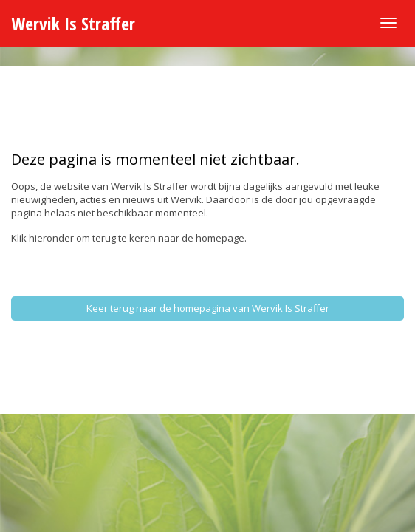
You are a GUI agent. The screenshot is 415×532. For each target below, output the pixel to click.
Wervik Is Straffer (73, 23)
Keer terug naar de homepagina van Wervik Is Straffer (208, 308)
